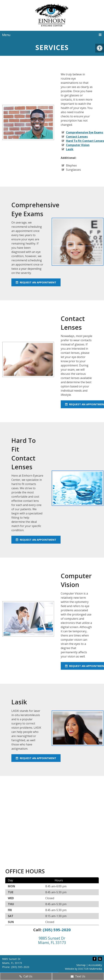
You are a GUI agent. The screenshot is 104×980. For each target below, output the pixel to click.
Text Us (78, 976)
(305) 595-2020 (57, 930)
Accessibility (95, 965)
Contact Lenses (77, 137)
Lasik (70, 149)
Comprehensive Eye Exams (85, 132)
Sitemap (81, 965)
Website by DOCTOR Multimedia (83, 969)
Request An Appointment (36, 282)
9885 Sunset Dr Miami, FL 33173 (52, 940)
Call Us (26, 976)
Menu (6, 35)
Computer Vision (78, 145)
